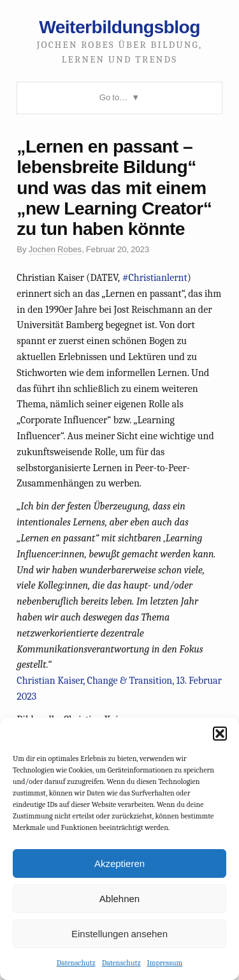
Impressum (165, 963)
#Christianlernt (155, 278)
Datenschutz (76, 963)
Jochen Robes (55, 249)
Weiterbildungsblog (119, 27)
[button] (220, 734)
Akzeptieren (119, 863)
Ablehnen (119, 899)
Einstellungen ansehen (119, 934)
